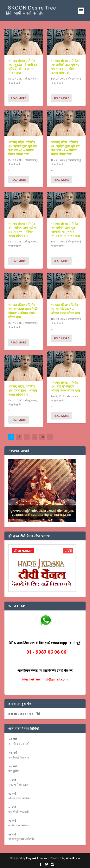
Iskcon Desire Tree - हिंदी (24, 714)
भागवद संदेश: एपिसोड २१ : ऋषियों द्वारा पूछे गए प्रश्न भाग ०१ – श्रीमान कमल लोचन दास (23, 229)
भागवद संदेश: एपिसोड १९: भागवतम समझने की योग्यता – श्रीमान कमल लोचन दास (23, 311)
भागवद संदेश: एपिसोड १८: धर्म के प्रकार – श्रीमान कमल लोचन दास (66, 309)
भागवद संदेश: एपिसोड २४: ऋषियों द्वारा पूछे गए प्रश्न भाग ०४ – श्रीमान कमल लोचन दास (65, 67)
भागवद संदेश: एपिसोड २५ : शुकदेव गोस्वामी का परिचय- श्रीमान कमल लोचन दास (23, 67)
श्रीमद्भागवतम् (31, 79)
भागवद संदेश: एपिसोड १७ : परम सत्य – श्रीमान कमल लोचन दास (23, 390)
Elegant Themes (37, 858)
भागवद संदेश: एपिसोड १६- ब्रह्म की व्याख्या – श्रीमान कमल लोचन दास (66, 386)
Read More (19, 98)
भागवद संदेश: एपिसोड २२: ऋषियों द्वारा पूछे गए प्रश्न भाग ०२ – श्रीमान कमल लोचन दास (65, 148)
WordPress (73, 858)
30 (42, 437)
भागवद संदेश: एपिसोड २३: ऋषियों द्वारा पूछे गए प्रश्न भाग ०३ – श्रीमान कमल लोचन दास (22, 148)
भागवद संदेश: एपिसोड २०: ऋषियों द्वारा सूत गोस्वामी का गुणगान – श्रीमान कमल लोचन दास (66, 229)
